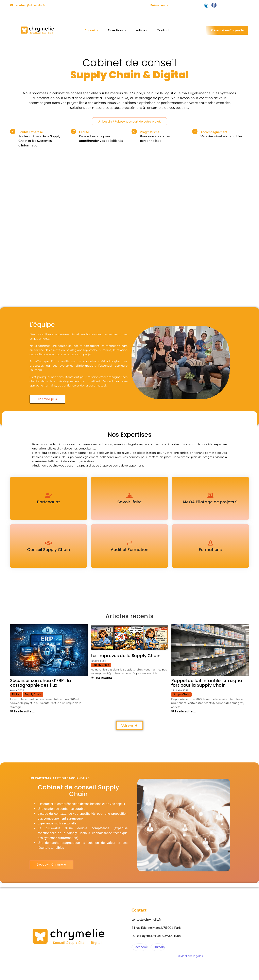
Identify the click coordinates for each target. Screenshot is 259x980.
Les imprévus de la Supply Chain (126, 656)
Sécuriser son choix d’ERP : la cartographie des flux (41, 683)
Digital (16, 694)
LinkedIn (158, 947)
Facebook (140, 947)
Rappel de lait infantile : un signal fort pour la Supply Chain (207, 683)
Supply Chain (33, 694)
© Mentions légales (190, 956)
